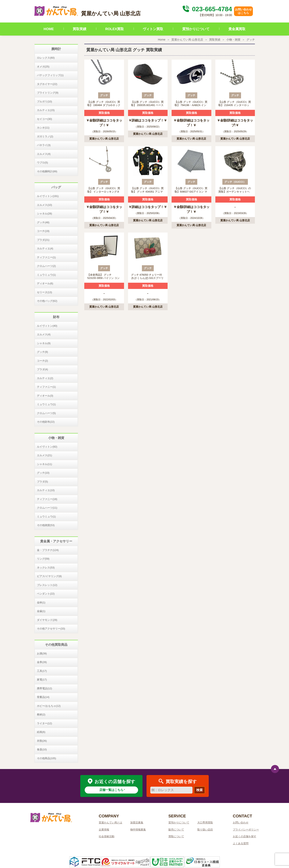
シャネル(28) (44, 214)
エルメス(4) (44, 154)
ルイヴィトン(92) (47, 447)
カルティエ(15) (46, 110)
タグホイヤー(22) (47, 84)
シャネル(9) (44, 343)
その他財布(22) (46, 422)
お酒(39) (42, 653)
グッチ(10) (43, 473)
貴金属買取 (237, 29)
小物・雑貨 (233, 40)
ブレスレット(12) (47, 585)
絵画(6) (41, 732)
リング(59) (43, 559)
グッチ (251, 40)
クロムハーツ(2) (46, 266)
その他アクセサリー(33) (51, 629)
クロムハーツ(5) (46, 413)
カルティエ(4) (45, 248)
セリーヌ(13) (44, 292)
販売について (176, 830)
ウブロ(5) (42, 163)
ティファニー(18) (47, 499)
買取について (176, 836)
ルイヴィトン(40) (47, 326)
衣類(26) (42, 741)
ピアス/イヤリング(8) (49, 576)
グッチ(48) (43, 222)
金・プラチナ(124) (48, 550)
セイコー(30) (44, 119)
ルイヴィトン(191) (48, 196)
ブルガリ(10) (44, 101)
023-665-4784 (207, 9)
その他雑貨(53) (46, 525)
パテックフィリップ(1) (50, 75)
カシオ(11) (43, 128)
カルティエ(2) (45, 378)
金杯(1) (41, 602)
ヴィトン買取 (153, 29)
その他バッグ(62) (47, 301)
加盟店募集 (137, 823)
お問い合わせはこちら (243, 11)
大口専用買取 (205, 823)
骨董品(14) (43, 697)
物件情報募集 (138, 830)
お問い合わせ (241, 823)
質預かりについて (196, 29)
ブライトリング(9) (48, 93)
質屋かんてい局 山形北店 (187, 40)
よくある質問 (241, 843)
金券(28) (42, 662)
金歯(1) (41, 611)
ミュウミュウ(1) (46, 275)
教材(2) (41, 714)
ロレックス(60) (46, 58)
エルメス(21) (44, 455)
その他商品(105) (46, 758)
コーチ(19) (43, 231)
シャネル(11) (44, 464)
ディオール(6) (45, 283)
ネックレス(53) (46, 568)
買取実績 (79, 29)
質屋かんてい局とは (110, 823)
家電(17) (42, 680)
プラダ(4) (42, 369)
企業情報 (104, 830)
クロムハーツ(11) (47, 508)
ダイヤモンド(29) (47, 620)
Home (162, 40)
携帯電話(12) (44, 688)
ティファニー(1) (46, 257)
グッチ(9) (42, 352)
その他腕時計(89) (47, 171)
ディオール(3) (45, 396)
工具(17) (42, 671)
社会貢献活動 (107, 836)
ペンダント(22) (46, 594)
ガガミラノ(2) (45, 136)
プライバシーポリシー (246, 830)
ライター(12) (44, 723)
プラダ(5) (42, 482)
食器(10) (42, 749)
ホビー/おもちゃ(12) (49, 706)
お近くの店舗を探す (245, 836)
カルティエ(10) (46, 490)
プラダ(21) (43, 240)
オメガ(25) (43, 67)
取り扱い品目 (205, 830)
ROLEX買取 (115, 29)
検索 (199, 790)
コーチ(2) (42, 361)
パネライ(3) (44, 145)
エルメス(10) (44, 205)
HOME (49, 29)
